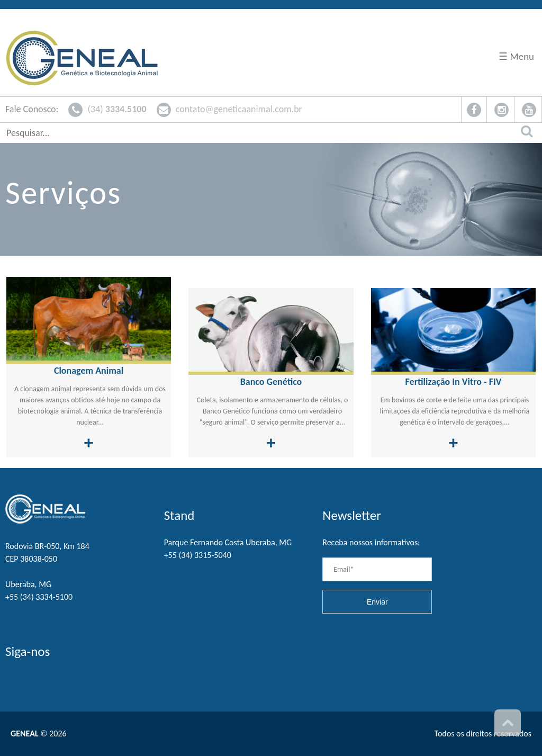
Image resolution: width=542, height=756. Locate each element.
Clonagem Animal (89, 371)
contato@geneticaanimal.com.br (229, 109)
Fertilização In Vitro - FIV (454, 382)
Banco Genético (271, 382)
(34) (107, 109)
